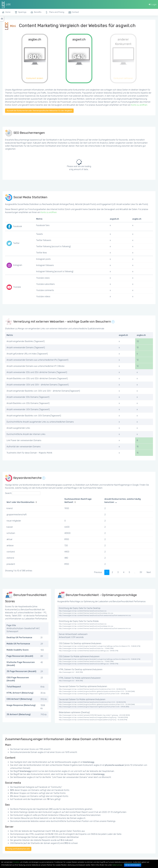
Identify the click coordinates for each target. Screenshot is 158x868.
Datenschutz (117, 865)
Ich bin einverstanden (133, 865)
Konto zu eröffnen (139, 105)
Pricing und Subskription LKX (18, 849)
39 (141, 572)
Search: (23, 493)
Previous (98, 572)
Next (149, 572)
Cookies (16, 862)
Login (153, 4)
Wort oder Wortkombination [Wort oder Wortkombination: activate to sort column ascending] (20, 502)
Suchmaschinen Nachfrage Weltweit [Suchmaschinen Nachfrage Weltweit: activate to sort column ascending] (78, 501)
